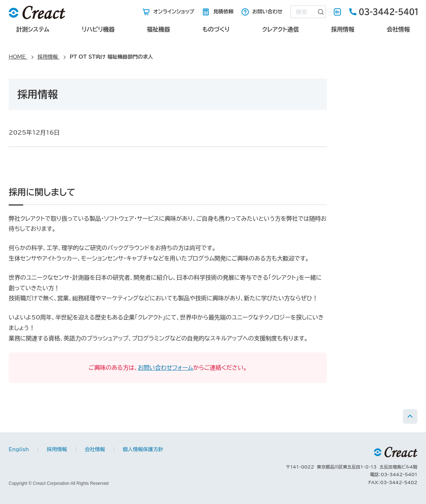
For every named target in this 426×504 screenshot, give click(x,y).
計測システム (33, 29)
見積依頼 (223, 12)
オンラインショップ (174, 12)
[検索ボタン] (321, 12)
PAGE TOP (410, 416)
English (337, 12)
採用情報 (343, 29)
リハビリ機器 (98, 29)
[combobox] (303, 12)
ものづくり (216, 29)
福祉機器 (158, 29)
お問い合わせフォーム (165, 368)
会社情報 (398, 29)
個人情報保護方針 (143, 449)
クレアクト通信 (281, 29)
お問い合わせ (268, 12)
